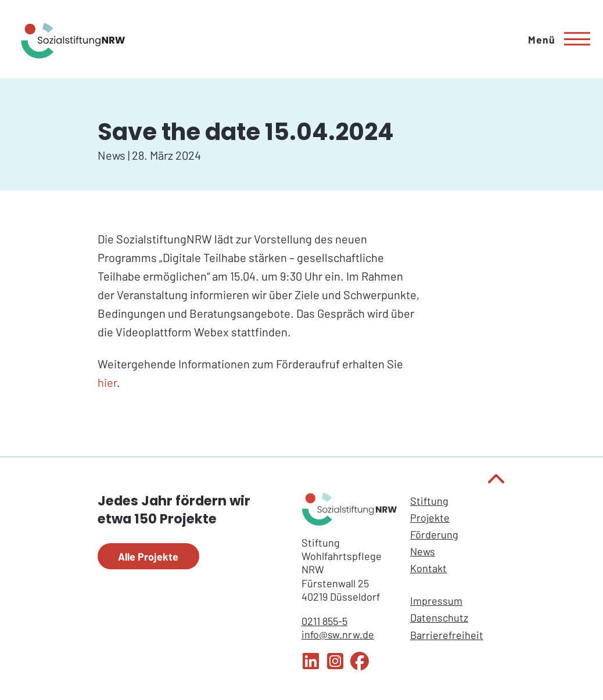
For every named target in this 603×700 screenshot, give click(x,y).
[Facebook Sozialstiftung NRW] (360, 666)
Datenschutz (439, 618)
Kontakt (428, 568)
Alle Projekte (148, 557)
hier (107, 382)
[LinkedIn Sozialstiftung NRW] (311, 666)
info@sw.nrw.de (338, 634)
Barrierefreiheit (447, 635)
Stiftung (429, 501)
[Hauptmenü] (555, 39)
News (423, 551)
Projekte (430, 518)
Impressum (436, 601)
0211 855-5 (324, 621)
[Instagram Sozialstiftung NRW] (335, 666)
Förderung (434, 534)
